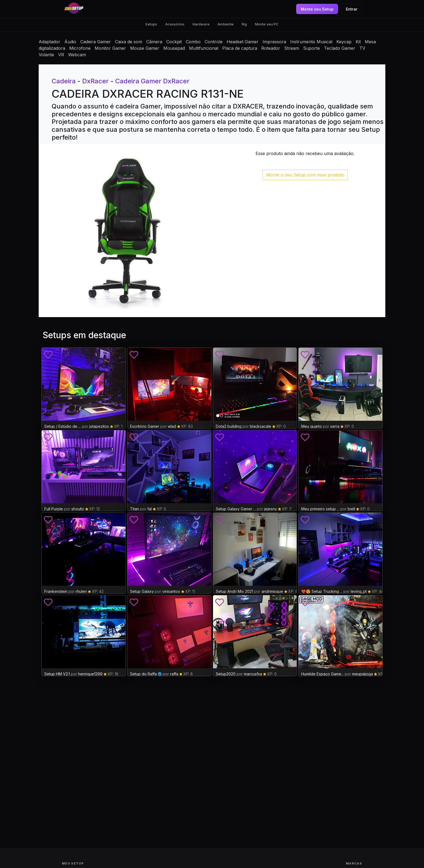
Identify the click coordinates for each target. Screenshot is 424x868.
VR (61, 55)
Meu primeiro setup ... (320, 509)
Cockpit (174, 42)
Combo (193, 42)
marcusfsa (253, 674)
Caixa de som (129, 42)
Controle (214, 42)
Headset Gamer (243, 42)
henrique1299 (90, 674)
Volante (46, 55)
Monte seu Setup (317, 9)
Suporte (312, 48)
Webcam (77, 55)
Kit (358, 42)
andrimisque (272, 591)
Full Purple (54, 509)
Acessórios (175, 24)
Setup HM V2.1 (57, 674)
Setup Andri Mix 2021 (234, 591)
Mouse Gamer (145, 48)
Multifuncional (204, 48)
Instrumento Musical (311, 42)
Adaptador (49, 42)
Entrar (352, 9)
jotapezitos (99, 426)
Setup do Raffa (143, 674)
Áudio (70, 42)
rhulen (81, 591)
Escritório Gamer (145, 426)
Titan (135, 509)
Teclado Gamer (340, 48)
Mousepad (174, 48)
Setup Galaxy (142, 591)
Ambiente (226, 24)
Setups (151, 24)
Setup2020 (226, 674)
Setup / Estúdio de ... (63, 426)
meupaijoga (362, 674)
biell (351, 509)
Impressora (274, 42)
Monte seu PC (267, 24)
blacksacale (261, 426)
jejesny (271, 509)
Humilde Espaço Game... (322, 674)
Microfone (80, 48)
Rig (244, 24)
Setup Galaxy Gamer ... (236, 509)
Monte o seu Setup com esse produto (305, 175)
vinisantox (171, 591)
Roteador (271, 48)
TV (362, 48)
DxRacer (95, 81)
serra (335, 426)
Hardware (201, 24)
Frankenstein (56, 591)
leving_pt (359, 591)
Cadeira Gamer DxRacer (152, 81)
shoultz (78, 509)
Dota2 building (229, 426)
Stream (292, 48)
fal (150, 509)
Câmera (154, 42)
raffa (174, 674)
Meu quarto (312, 426)
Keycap (344, 42)
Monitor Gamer (110, 48)
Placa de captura (240, 48)
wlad (172, 426)
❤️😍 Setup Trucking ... (322, 591)
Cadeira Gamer (96, 42)
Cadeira (64, 81)
